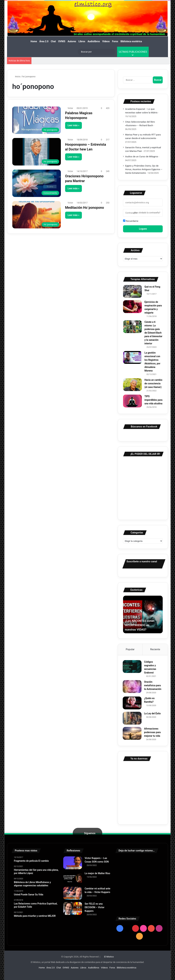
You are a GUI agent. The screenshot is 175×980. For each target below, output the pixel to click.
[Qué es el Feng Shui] (132, 291)
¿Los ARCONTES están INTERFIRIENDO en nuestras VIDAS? (140, 625)
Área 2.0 (44, 41)
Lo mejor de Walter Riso (97, 874)
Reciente (155, 649)
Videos (106, 41)
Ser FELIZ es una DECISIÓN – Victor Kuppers (95, 908)
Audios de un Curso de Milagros (142, 156)
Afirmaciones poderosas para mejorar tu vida (153, 733)
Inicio (16, 77)
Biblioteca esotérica (131, 41)
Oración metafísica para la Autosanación (153, 686)
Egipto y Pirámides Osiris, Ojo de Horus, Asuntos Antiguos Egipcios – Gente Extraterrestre (144, 169)
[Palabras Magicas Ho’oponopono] (37, 120)
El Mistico (109, 957)
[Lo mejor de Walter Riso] (73, 879)
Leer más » (73, 125)
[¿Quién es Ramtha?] (132, 703)
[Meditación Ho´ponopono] (37, 215)
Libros (82, 41)
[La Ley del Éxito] (132, 719)
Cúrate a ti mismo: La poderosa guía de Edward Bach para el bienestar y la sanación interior (153, 333)
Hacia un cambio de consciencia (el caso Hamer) (153, 383)
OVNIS (62, 41)
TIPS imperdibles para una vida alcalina (153, 400)
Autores (72, 41)
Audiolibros (94, 41)
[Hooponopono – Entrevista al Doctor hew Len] (37, 152)
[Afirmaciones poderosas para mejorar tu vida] (132, 734)
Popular (130, 649)
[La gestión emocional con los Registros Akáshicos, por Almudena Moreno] (132, 357)
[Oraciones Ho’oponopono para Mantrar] (37, 183)
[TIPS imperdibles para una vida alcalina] (132, 401)
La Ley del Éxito (153, 714)
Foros (115, 41)
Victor (70, 108)
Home (34, 41)
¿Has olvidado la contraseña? (147, 213)
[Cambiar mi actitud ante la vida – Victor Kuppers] (73, 894)
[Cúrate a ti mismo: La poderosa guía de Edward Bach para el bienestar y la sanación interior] (132, 327)
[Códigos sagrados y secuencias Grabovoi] (132, 667)
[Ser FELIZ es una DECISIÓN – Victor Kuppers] (73, 909)
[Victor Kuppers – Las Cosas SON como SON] (73, 863)
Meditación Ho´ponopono (85, 208)
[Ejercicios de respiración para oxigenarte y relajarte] (132, 307)
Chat (53, 41)
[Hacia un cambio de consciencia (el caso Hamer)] (132, 385)
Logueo (143, 229)
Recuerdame (131, 221)
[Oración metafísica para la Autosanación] (132, 687)
